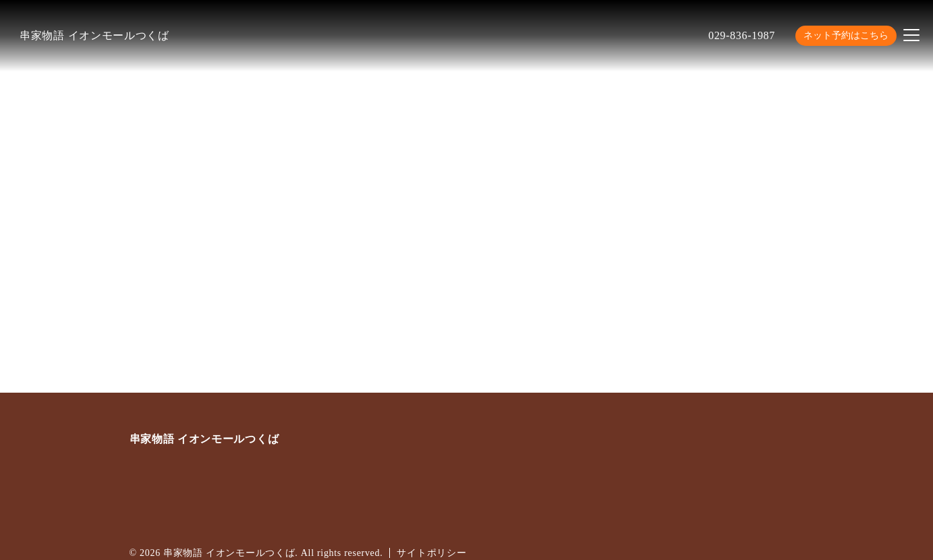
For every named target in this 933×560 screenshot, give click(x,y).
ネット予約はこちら (846, 35)
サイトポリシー (431, 553)
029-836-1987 (742, 35)
